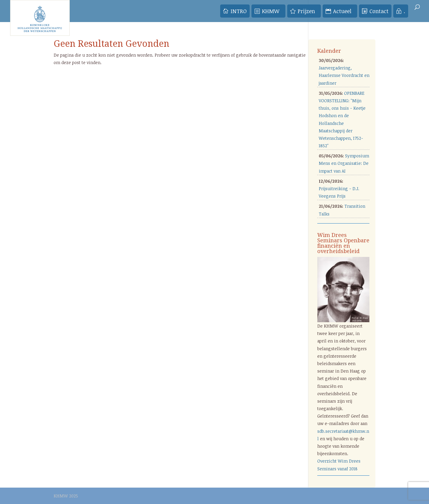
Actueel (342, 11)
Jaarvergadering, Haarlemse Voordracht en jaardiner (344, 75)
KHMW (271, 11)
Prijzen (306, 11)
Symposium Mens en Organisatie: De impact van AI (344, 163)
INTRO (239, 11)
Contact (379, 11)
